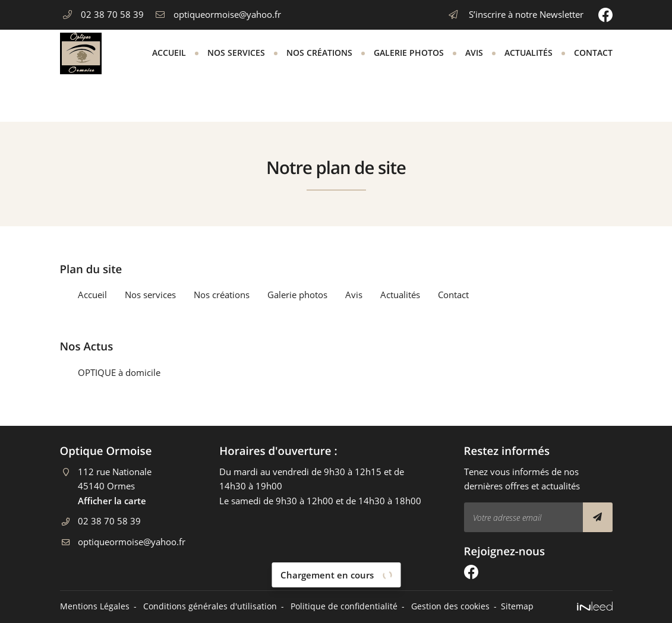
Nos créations (319, 53)
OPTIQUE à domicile (119, 372)
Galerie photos (409, 53)
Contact (593, 53)
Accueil (169, 53)
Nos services (236, 53)
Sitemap (517, 606)
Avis (474, 53)
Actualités (529, 53)
